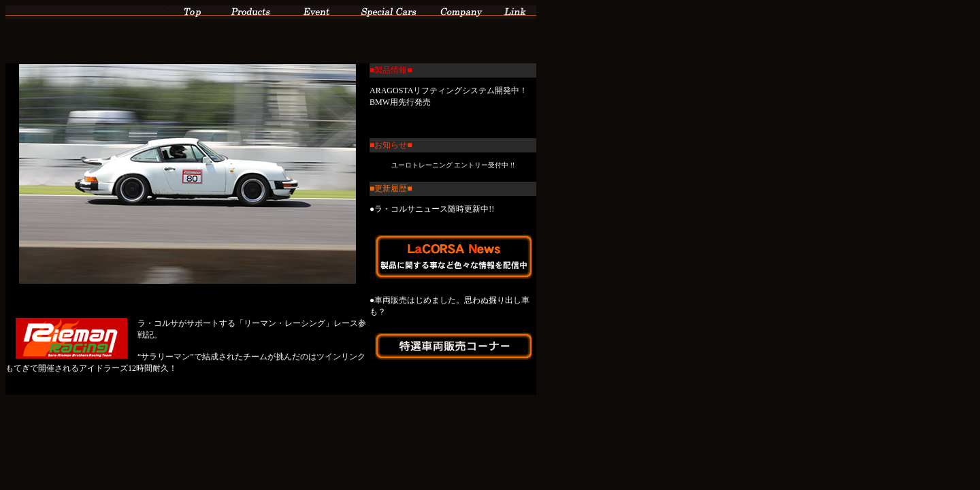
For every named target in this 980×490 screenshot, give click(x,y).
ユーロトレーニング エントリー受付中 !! (453, 165)
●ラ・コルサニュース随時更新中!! (432, 209)
